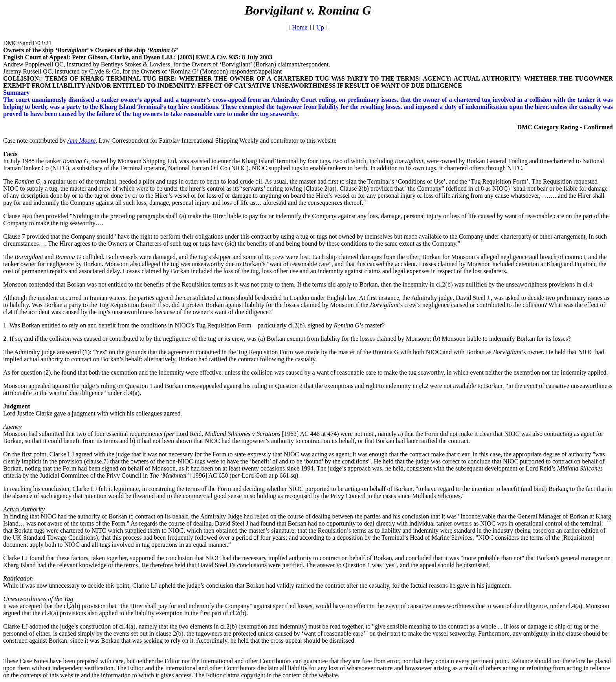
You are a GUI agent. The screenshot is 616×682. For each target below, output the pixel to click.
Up (320, 27)
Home (300, 27)
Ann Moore (82, 141)
